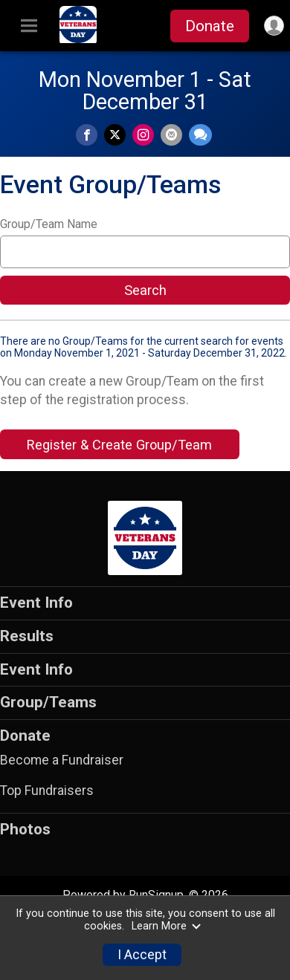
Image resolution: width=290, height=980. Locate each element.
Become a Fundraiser (62, 760)
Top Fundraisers (47, 791)
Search (145, 290)
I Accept (142, 955)
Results (27, 636)
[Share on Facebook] (87, 135)
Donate (210, 26)
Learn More (167, 926)
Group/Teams (48, 702)
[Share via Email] (171, 135)
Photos (25, 829)
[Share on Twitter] (115, 135)
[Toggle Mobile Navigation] (29, 26)
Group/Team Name (49, 224)
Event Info (36, 603)
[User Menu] (274, 26)
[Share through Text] (200, 135)
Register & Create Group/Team (119, 445)
